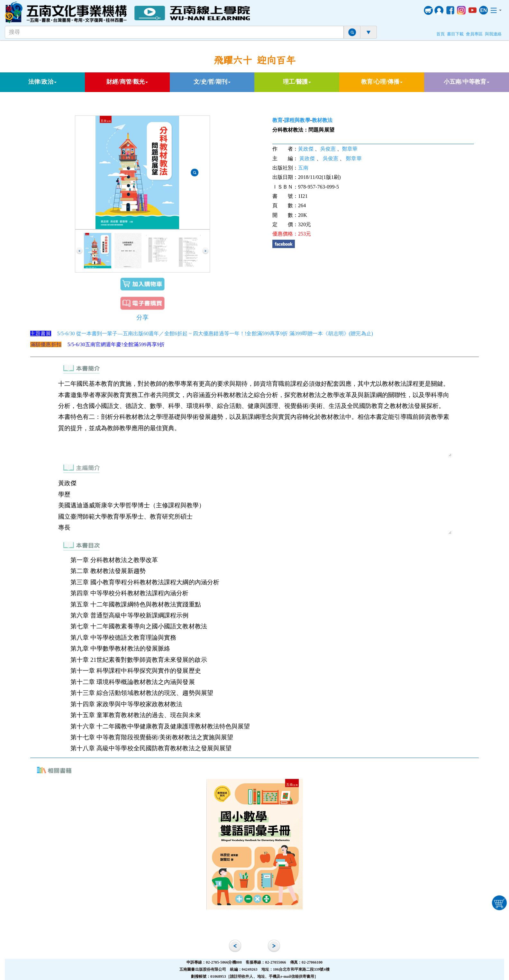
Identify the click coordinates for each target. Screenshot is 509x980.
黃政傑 (306, 149)
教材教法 (322, 120)
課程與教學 (297, 120)
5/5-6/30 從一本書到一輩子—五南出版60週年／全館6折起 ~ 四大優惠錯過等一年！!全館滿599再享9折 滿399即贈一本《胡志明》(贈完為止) (215, 333)
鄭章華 (350, 149)
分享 (142, 317)
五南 (303, 168)
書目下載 (455, 34)
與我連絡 (493, 34)
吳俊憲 (328, 149)
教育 (277, 120)
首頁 (441, 34)
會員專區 (474, 34)
